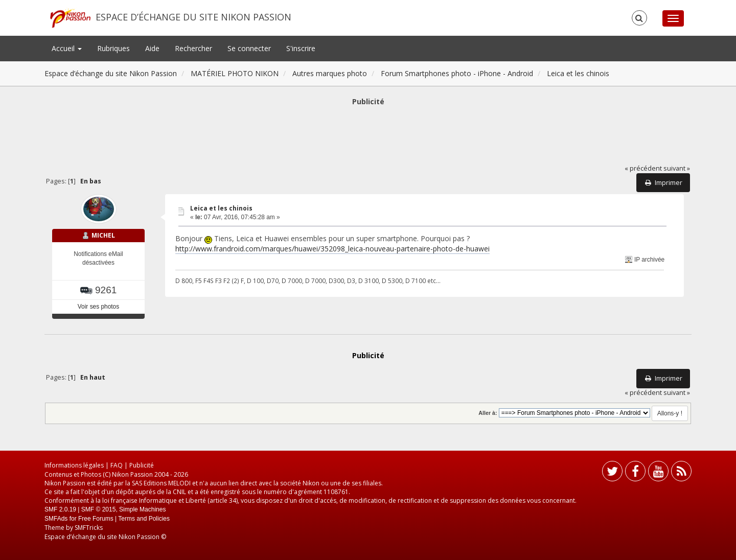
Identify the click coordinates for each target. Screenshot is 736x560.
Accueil (67, 48)
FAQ (117, 465)
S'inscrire (301, 48)
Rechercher (193, 48)
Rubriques (113, 48)
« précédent (643, 168)
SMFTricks (89, 528)
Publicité (142, 465)
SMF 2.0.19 (60, 509)
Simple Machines (142, 509)
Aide (152, 48)
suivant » (677, 168)
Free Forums (96, 519)
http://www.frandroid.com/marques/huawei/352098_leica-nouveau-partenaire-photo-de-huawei (332, 249)
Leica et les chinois (221, 208)
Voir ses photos (98, 307)
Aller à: (488, 413)
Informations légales (74, 465)
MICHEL (103, 235)
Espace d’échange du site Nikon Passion (193, 17)
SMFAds (56, 519)
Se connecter (249, 48)
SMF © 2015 (99, 509)
